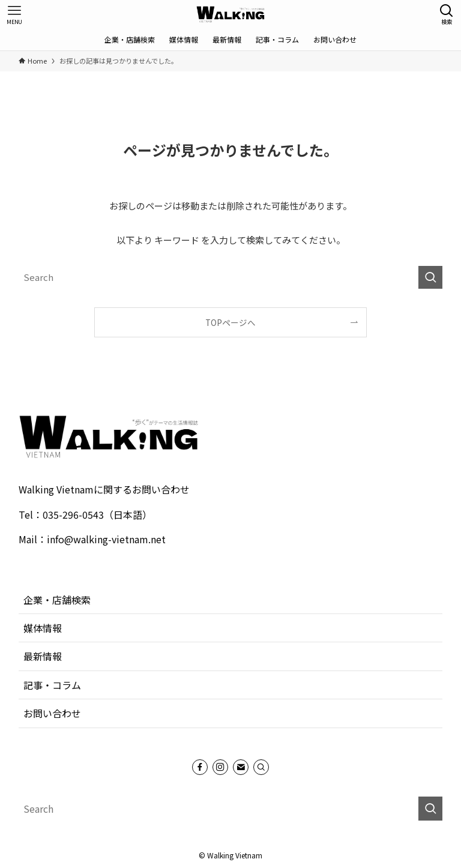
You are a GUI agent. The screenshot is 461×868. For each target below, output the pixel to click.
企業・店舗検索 (57, 600)
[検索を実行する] (430, 277)
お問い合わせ (52, 713)
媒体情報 (43, 628)
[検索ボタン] (447, 14)
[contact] (241, 767)
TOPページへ (230, 322)
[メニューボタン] (14, 14)
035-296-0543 (73, 514)
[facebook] (200, 767)
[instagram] (220, 767)
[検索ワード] (231, 277)
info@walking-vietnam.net (106, 539)
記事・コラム (52, 685)
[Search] (261, 767)
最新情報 (43, 656)
